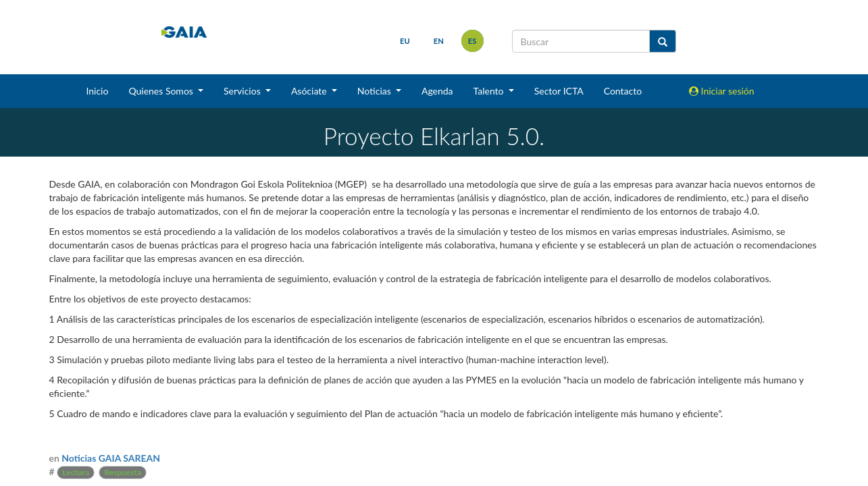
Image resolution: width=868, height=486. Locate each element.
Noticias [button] (376, 91)
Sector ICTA (559, 91)
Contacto (623, 91)
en (439, 41)
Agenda (437, 91)
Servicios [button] (243, 91)
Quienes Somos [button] (162, 91)
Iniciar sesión (722, 91)
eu (405, 41)
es (473, 41)
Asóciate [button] (310, 91)
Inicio (97, 91)
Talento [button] (490, 91)
